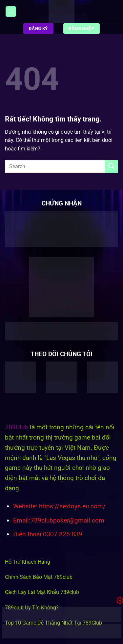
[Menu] (11, 12)
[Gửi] (112, 166)
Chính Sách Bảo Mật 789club (39, 577)
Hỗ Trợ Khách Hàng (28, 562)
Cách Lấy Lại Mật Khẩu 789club (42, 592)
